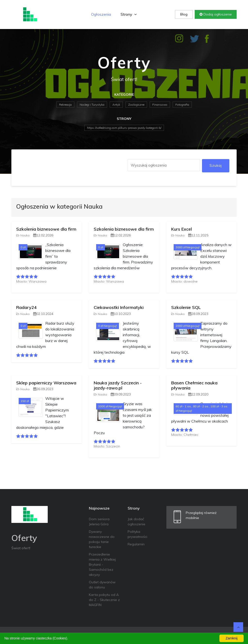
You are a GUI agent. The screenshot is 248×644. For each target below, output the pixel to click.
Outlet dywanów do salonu (102, 585)
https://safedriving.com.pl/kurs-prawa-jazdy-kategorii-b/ (124, 128)
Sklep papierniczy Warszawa (46, 383)
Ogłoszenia (101, 14)
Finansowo (160, 105)
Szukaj (216, 165)
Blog (184, 14)
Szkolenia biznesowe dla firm (46, 229)
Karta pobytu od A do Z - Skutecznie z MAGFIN (104, 600)
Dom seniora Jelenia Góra (99, 522)
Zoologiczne (136, 105)
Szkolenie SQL (186, 307)
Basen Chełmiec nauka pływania (194, 385)
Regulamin (136, 544)
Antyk (116, 105)
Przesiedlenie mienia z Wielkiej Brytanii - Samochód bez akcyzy (102, 564)
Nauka (23, 235)
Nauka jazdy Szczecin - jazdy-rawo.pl (118, 385)
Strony (129, 14)
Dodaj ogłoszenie (216, 14)
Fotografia (182, 105)
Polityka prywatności (137, 534)
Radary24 (27, 307)
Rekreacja (65, 105)
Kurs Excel (182, 229)
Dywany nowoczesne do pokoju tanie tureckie (102, 539)
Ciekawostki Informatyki (119, 307)
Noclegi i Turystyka (92, 105)
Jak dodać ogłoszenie (136, 522)
